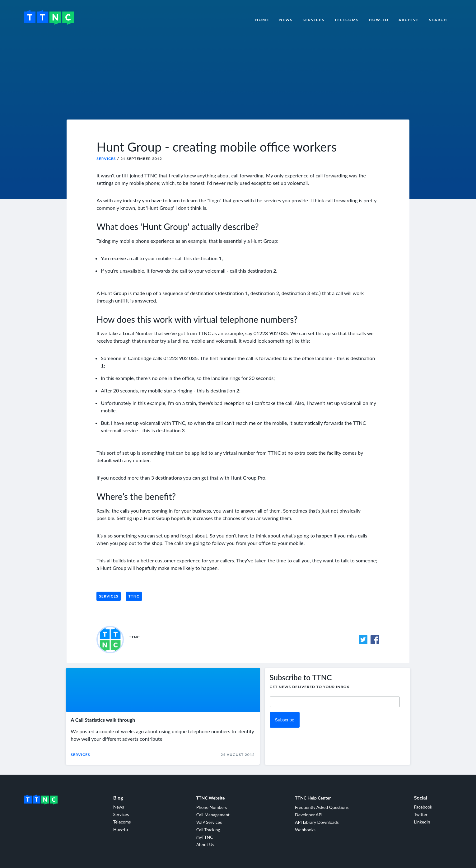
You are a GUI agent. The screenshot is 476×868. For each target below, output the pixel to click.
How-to (379, 20)
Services (314, 20)
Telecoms (347, 20)
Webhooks (305, 830)
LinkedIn (422, 822)
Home (262, 20)
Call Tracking (208, 830)
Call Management (213, 815)
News (286, 20)
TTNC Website (211, 798)
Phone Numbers (212, 807)
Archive (409, 20)
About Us (205, 845)
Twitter (421, 814)
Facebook (423, 807)
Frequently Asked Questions (322, 807)
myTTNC (205, 837)
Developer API (309, 815)
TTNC (134, 596)
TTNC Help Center (313, 798)
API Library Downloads (317, 822)
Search (438, 20)
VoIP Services (209, 822)
